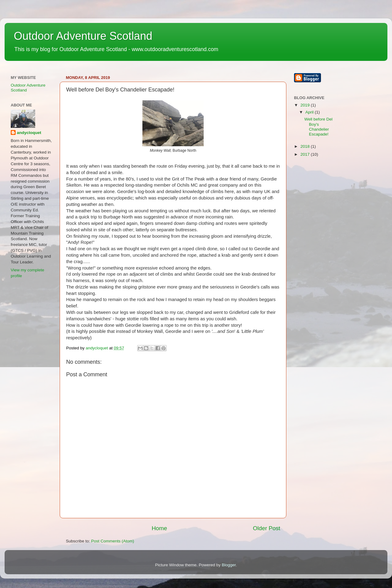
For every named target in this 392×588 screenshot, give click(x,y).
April (310, 112)
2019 (306, 105)
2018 (306, 146)
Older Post (267, 528)
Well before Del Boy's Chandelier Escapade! (318, 127)
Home (159, 528)
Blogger (229, 565)
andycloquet (29, 133)
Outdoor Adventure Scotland (83, 36)
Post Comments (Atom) (113, 541)
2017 (306, 154)
